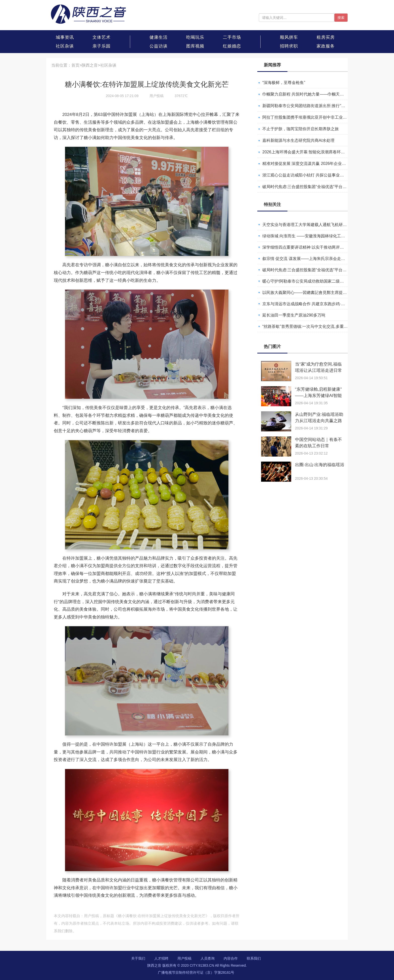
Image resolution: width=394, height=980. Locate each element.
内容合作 (231, 958)
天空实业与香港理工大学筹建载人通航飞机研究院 (307, 225)
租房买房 (326, 37)
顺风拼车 (289, 37)
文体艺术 (102, 37)
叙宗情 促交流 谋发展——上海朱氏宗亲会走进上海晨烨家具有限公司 (324, 259)
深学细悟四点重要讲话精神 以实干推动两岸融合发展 (309, 247)
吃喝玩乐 (195, 37)
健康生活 (159, 37)
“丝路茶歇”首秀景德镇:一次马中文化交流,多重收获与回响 (313, 326)
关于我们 (138, 958)
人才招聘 (161, 958)
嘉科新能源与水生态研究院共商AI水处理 (298, 140)
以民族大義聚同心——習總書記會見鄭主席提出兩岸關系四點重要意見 (325, 293)
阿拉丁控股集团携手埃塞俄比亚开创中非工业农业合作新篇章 (317, 117)
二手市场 (232, 37)
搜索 (341, 18)
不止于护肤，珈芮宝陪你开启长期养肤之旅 (301, 129)
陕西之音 (90, 65)
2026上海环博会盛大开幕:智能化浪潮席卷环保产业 (308, 152)
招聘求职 (289, 46)
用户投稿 (184, 958)
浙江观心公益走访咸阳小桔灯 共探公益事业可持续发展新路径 (317, 175)
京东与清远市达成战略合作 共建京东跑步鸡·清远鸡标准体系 (316, 304)
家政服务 (326, 46)
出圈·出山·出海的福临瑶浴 (320, 465)
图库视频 (195, 46)
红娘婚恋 (232, 46)
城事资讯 (65, 37)
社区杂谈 (65, 46)
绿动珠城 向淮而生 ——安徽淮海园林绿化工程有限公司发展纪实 (320, 236)
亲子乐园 (102, 46)
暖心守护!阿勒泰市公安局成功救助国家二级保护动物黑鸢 (313, 281)
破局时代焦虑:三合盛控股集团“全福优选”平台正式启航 (310, 187)
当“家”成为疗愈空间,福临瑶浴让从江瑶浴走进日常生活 (318, 370)
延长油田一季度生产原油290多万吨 (294, 315)
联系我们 (254, 958)
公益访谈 (159, 46)
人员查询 (208, 958)
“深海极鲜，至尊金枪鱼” (284, 83)
